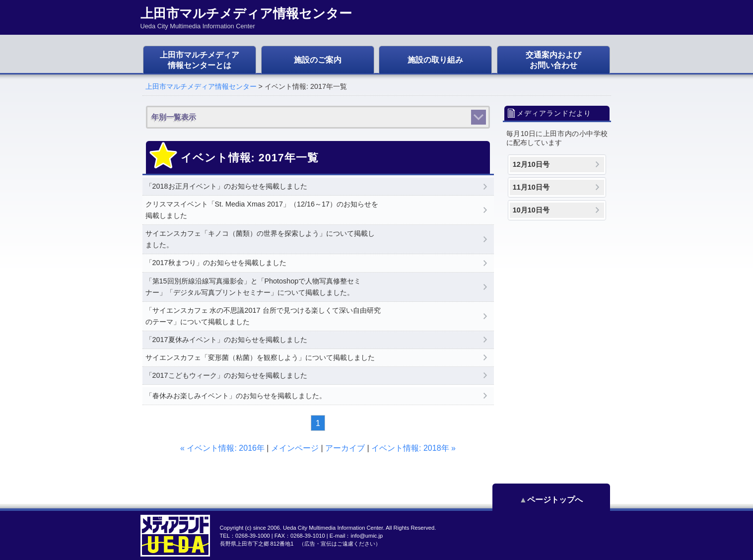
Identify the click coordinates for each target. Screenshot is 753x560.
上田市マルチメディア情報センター (201, 86)
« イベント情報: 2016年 (222, 448)
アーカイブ (345, 448)
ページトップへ (565, 500)
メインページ (295, 448)
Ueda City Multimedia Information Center (333, 528)
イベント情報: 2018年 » (413, 448)
